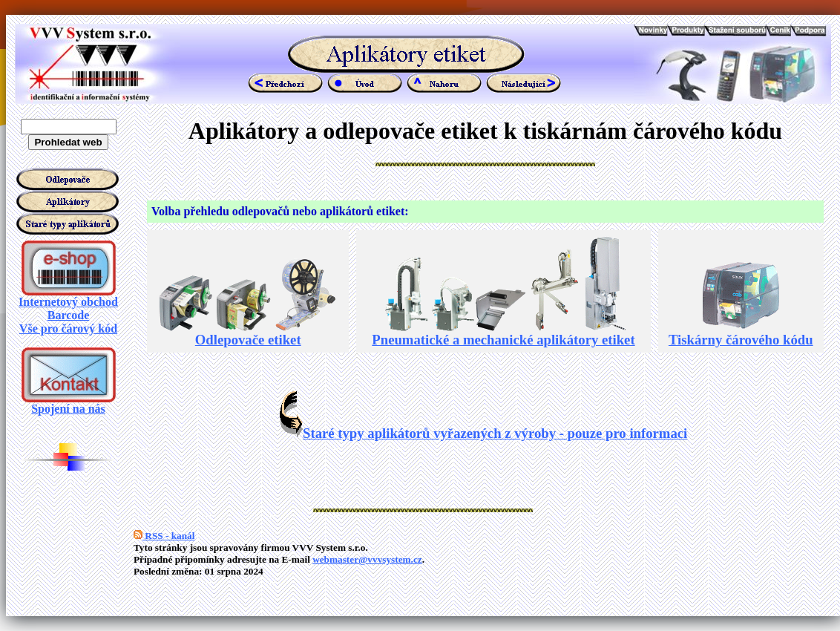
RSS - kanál (164, 536)
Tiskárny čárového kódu (741, 333)
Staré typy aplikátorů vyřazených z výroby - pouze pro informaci (483, 433)
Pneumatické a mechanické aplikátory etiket (503, 333)
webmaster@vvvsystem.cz (367, 559)
